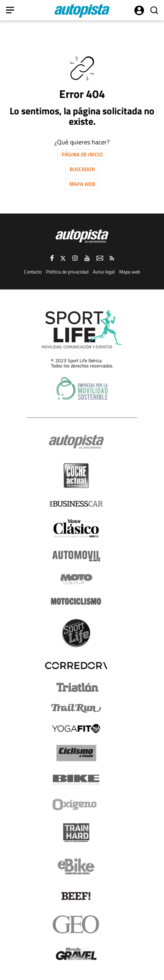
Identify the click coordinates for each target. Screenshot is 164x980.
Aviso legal (104, 272)
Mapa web (82, 184)
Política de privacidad (67, 272)
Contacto (33, 272)
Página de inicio (82, 154)
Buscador (82, 169)
